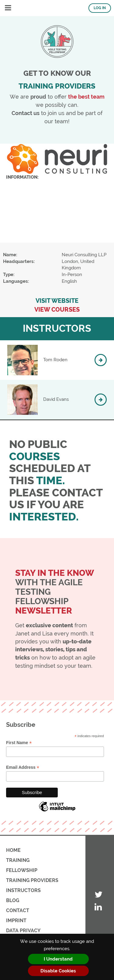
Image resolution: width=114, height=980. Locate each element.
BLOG (13, 900)
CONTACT (18, 910)
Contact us (26, 113)
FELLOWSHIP (22, 870)
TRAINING (18, 860)
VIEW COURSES (57, 310)
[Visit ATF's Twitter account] (98, 895)
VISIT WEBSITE (57, 301)
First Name (19, 743)
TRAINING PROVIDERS (32, 880)
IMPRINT (16, 921)
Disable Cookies (58, 971)
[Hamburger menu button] (8, 8)
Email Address (23, 767)
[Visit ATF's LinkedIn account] (98, 907)
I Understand (58, 959)
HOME (13, 850)
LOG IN (100, 8)
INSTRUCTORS (23, 890)
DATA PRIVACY (23, 931)
